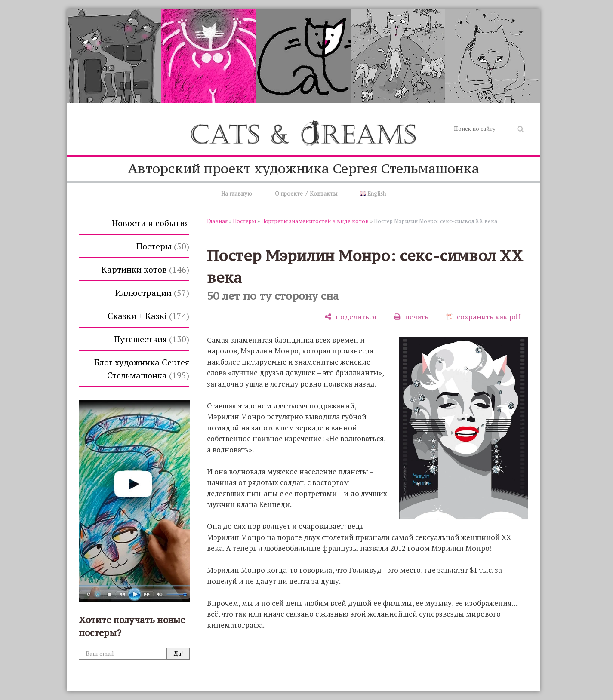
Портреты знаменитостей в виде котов (315, 221)
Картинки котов (145, 269)
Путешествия (152, 339)
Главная (217, 221)
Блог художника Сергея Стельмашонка (142, 369)
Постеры (163, 246)
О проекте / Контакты (306, 193)
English (373, 193)
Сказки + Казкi (148, 316)
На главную (237, 193)
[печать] (411, 317)
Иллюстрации (152, 293)
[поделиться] (350, 317)
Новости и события (151, 223)
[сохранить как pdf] (483, 317)
